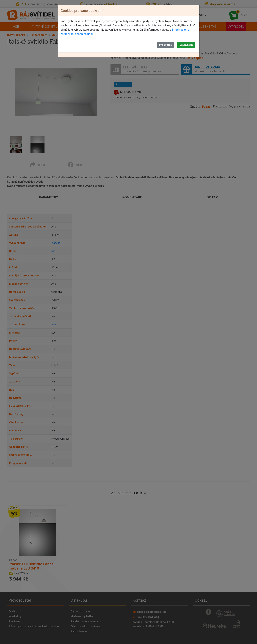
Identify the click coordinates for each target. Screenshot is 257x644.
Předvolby (166, 45)
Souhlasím (186, 45)
